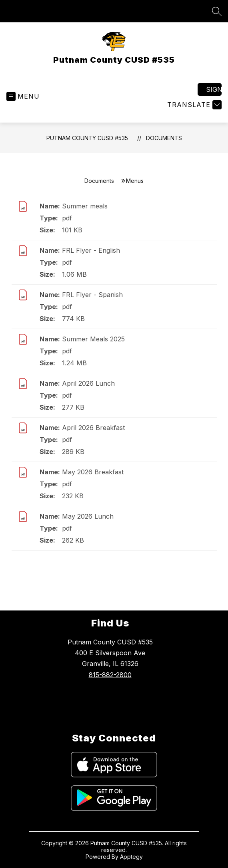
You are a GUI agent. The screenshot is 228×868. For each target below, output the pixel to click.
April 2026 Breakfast (93, 428)
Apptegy (131, 857)
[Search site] (217, 11)
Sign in (214, 89)
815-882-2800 (110, 675)
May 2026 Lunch (88, 516)
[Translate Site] (193, 105)
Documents (164, 138)
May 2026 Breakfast (93, 472)
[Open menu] (23, 96)
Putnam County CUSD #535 (87, 138)
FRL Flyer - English (91, 250)
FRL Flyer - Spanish (92, 295)
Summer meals (85, 206)
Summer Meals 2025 (93, 339)
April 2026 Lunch (88, 383)
